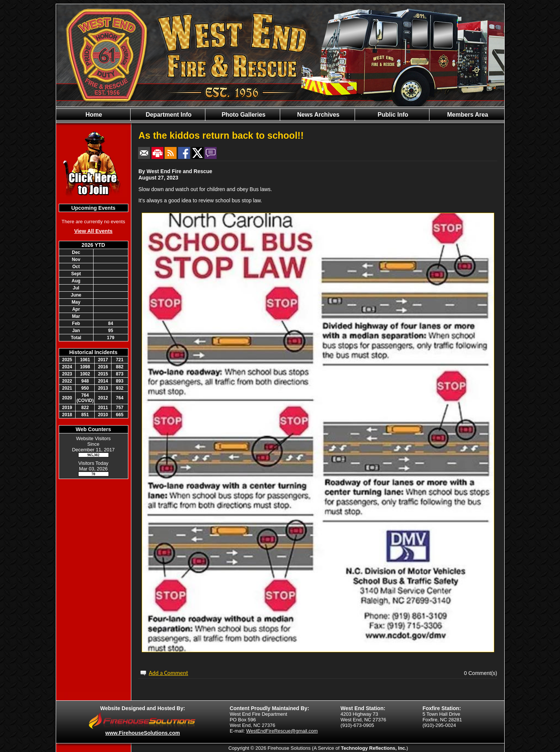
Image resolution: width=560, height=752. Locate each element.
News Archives (318, 115)
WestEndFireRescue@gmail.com (282, 731)
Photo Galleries (243, 115)
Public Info (392, 115)
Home (93, 115)
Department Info (168, 115)
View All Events (93, 231)
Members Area (467, 115)
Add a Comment (169, 673)
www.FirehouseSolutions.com (143, 733)
